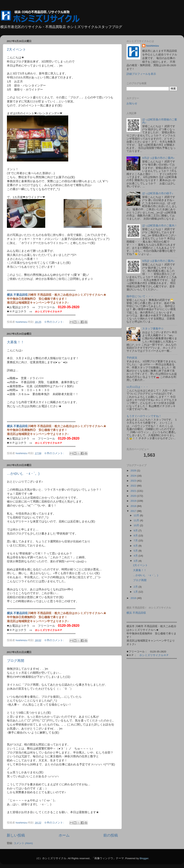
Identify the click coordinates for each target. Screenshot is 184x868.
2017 (134, 511)
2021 (134, 491)
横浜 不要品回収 (17, 295)
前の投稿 (111, 835)
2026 (134, 471)
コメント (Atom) (23, 843)
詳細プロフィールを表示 (141, 74)
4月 (136, 556)
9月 (136, 531)
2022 (134, 486)
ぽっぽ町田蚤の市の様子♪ (158, 193)
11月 (137, 520)
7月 (136, 541)
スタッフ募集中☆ (153, 329)
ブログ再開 (16, 661)
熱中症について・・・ (140, 296)
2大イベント (16, 49)
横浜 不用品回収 (136, 613)
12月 (137, 515)
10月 (137, 525)
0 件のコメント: (55, 322)
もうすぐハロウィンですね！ (144, 416)
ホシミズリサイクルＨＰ (49, 312)
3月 (136, 561)
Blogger (144, 858)
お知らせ (132, 103)
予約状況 (132, 358)
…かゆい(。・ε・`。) (23, 474)
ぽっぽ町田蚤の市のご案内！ (160, 226)
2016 (134, 598)
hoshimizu (152, 46)
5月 (136, 551)
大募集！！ (16, 342)
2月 (136, 587)
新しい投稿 (16, 835)
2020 (134, 496)
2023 (134, 481)
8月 (136, 536)
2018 (134, 506)
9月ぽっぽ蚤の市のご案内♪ (158, 261)
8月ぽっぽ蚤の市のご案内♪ (158, 158)
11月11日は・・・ (137, 387)
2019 (134, 501)
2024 (134, 476)
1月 (136, 592)
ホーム (64, 835)
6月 (136, 546)
